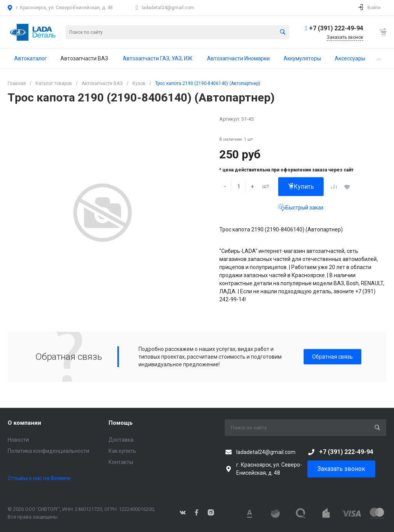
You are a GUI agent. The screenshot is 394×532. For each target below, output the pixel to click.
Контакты (121, 462)
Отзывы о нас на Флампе (39, 478)
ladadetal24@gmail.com (168, 8)
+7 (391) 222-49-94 (336, 28)
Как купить (122, 451)
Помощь (121, 423)
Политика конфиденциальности (48, 451)
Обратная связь (332, 357)
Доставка (121, 440)
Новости (18, 440)
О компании (24, 423)
